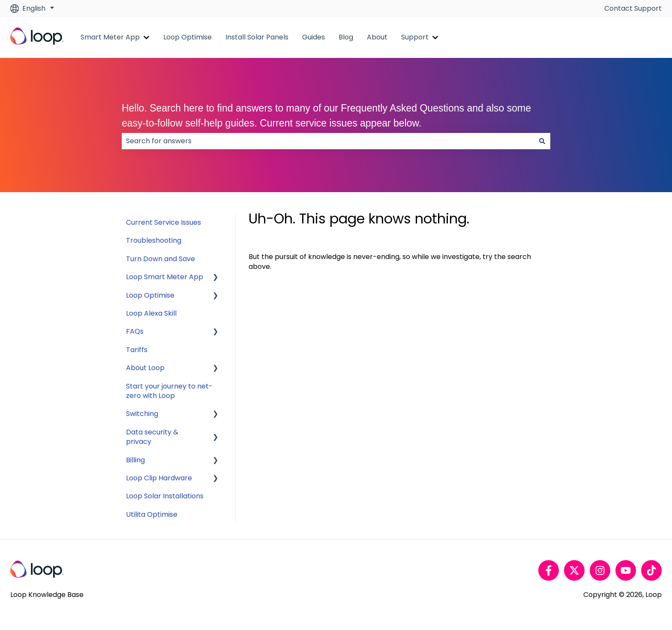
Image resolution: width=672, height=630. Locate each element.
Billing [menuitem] (135, 460)
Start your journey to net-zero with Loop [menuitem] (169, 391)
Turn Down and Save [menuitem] (160, 259)
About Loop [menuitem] (145, 368)
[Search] (542, 141)
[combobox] (328, 141)
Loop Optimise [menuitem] (150, 295)
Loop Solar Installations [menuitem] (165, 496)
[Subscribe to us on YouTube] (626, 570)
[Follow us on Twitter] (574, 570)
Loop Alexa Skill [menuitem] (151, 313)
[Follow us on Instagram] (600, 570)
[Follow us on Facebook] (549, 570)
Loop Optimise (187, 37)
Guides (313, 37)
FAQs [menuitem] (135, 331)
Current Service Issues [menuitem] (163, 222)
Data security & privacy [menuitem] (152, 437)
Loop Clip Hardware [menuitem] (159, 478)
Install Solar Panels (257, 37)
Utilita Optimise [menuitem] (152, 514)
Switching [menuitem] (142, 414)
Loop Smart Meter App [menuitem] (165, 277)
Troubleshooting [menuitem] (154, 240)
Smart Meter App (110, 37)
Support (415, 37)
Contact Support (633, 9)
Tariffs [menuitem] (137, 350)
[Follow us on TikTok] (651, 570)
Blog (346, 37)
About (377, 37)
